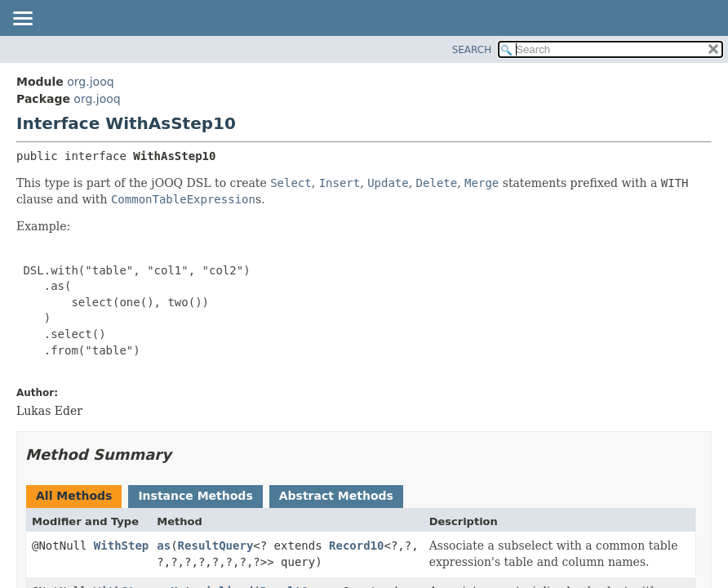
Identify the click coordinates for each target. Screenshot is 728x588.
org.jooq (90, 82)
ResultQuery (216, 546)
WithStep (121, 546)
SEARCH (472, 50)
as (164, 546)
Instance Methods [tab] (195, 496)
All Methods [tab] (74, 496)
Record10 (356, 546)
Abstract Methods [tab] (336, 496)
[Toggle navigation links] (22, 20)
